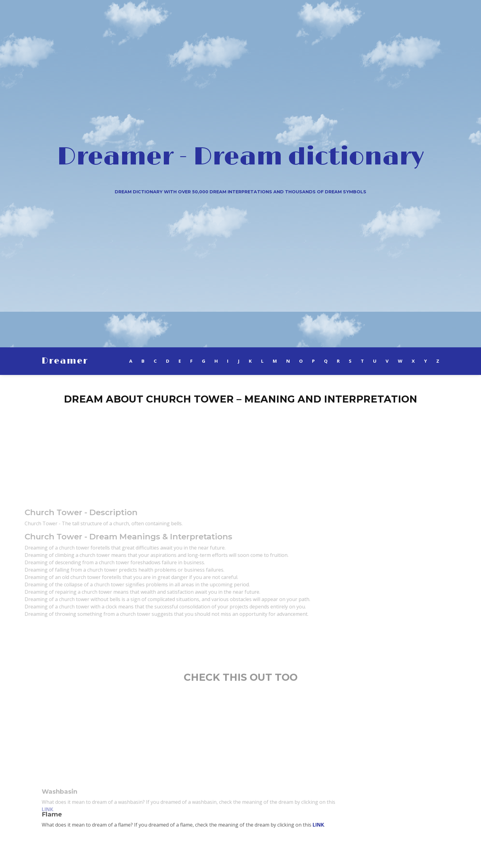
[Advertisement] (240, 453)
